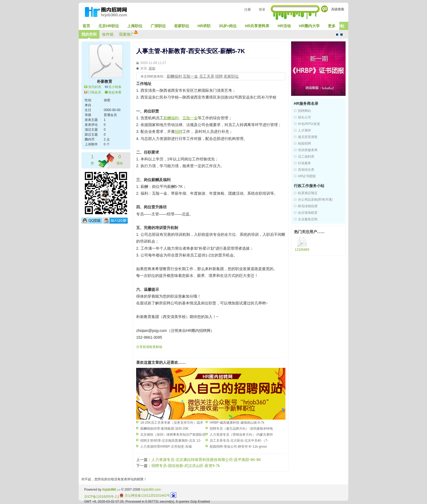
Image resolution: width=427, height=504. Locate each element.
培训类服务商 (308, 150)
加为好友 (95, 87)
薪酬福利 (174, 76)
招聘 (219, 76)
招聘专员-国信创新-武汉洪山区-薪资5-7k (186, 466)
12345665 (302, 250)
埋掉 (120, 159)
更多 (332, 26)
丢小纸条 (115, 87)
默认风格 (337, 35)
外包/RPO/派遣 (309, 124)
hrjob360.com (151, 490)
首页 (86, 26)
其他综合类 (306, 170)
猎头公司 (304, 117)
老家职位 (182, 26)
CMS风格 (341, 35)
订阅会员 (94, 92)
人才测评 (304, 130)
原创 (152, 68)
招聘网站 (304, 111)
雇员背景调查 (308, 137)
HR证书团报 (307, 176)
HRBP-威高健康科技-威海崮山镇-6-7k (237, 423)
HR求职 (204, 26)
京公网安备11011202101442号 (145, 496)
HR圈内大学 (309, 26)
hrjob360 (109, 490)
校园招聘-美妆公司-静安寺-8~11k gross (238, 447)
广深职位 (158, 26)
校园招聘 (304, 143)
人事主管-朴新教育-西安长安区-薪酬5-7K (191, 51)
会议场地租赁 (308, 213)
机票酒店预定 (308, 193)
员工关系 (207, 76)
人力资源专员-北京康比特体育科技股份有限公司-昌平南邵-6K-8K (206, 460)
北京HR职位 (109, 26)
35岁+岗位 (228, 26)
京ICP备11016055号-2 (100, 497)
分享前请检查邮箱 (149, 347)
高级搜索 (338, 9)
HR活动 (284, 26)
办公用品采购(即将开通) (315, 200)
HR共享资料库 (257, 26)
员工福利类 (306, 157)
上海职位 (135, 26)
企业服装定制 (308, 219)
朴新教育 (105, 81)
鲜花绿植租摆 (308, 206)
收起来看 (115, 92)
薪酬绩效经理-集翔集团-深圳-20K (164, 429)
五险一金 (190, 76)
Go (324, 9)
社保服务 (304, 163)
